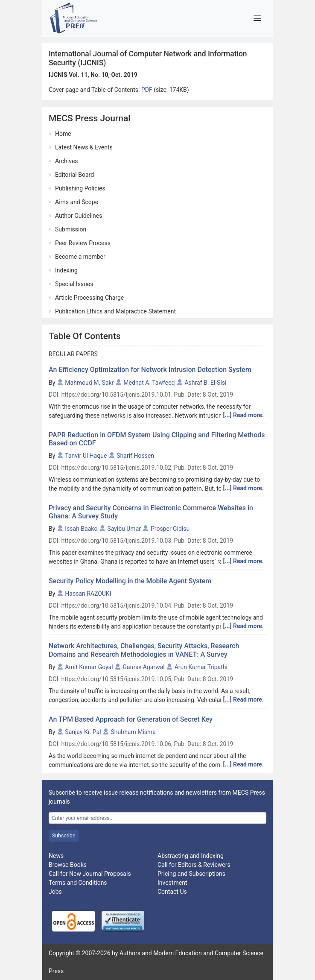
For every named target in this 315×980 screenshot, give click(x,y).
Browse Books (68, 865)
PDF (147, 90)
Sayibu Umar (124, 529)
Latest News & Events (84, 147)
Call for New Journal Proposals (90, 874)
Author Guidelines (79, 216)
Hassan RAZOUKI (88, 594)
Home (63, 134)
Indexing (66, 270)
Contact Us (172, 892)
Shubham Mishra (133, 732)
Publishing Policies (80, 188)
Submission (71, 229)
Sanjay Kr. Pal (83, 732)
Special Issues (74, 284)
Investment (172, 883)
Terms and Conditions (78, 883)
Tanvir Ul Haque (86, 456)
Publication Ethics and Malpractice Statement (115, 311)
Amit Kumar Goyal (89, 667)
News (56, 856)
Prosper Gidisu (170, 529)
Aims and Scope (77, 202)
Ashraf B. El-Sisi (205, 383)
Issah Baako (81, 529)
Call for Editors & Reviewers (194, 865)
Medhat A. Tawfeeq (149, 383)
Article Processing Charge (89, 298)
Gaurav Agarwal (144, 667)
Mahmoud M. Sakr (89, 383)
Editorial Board (74, 175)
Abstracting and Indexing (191, 856)
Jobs (55, 892)
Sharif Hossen (135, 456)
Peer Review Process (83, 243)
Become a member (80, 257)
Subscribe (64, 836)
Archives (67, 161)
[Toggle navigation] (257, 18)
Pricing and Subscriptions (191, 874)
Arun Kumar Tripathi (201, 667)
